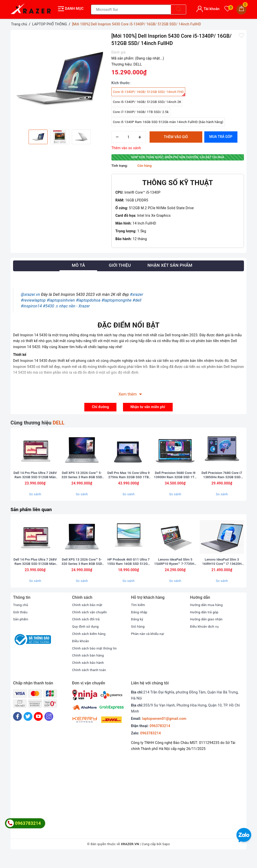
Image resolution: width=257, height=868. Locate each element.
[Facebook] (17, 730)
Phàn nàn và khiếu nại (149, 647)
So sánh (35, 500)
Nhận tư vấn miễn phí (148, 406)
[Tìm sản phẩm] (131, 9)
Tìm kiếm (139, 618)
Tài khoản (208, 8)
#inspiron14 (31, 305)
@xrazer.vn (30, 293)
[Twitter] (28, 730)
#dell (137, 299)
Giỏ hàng (138, 640)
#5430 (49, 305)
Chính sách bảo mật (88, 618)
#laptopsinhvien (61, 299)
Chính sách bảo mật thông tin (96, 662)
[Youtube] (38, 730)
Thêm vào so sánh (126, 147)
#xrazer (137, 293)
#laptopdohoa (88, 299)
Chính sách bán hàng (89, 669)
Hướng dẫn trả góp (205, 626)
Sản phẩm (21, 633)
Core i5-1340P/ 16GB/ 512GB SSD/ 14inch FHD (149, 92)
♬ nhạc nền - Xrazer (73, 305)
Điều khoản (81, 655)
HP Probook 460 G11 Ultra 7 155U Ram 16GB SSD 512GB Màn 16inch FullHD (128, 575)
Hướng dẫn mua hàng (207, 618)
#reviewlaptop (33, 299)
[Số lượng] (129, 136)
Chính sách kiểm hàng (90, 647)
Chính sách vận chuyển (91, 626)
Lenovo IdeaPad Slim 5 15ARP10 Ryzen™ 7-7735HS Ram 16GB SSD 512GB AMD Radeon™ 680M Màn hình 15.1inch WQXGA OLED (175, 575)
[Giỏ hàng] (241, 9)
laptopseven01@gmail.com (164, 732)
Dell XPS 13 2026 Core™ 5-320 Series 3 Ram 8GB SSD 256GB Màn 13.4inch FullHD (82, 481)
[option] (60, 78)
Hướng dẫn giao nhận (207, 633)
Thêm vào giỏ (176, 136)
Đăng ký (138, 633)
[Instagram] (49, 730)
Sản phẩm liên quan (33, 515)
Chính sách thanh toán (90, 683)
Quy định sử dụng (86, 640)
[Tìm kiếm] (178, 9)
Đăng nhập (140, 626)
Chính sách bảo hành (89, 676)
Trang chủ (21, 618)
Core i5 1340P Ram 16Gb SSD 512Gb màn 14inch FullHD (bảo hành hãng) (168, 121)
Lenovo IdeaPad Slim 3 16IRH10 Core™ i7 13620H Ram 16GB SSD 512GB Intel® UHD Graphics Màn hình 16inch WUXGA (222, 575)
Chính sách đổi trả (87, 633)
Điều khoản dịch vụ (205, 640)
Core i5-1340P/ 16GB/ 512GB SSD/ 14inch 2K (147, 101)
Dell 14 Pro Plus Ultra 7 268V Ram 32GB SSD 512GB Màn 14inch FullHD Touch (35, 481)
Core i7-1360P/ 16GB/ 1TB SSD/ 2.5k (141, 111)
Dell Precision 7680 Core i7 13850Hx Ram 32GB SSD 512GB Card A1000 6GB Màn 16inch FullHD (222, 481)
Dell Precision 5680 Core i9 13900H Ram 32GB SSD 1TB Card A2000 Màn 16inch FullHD (175, 481)
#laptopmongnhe (116, 299)
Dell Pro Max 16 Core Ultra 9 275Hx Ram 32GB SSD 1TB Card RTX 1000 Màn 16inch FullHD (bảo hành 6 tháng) (128, 481)
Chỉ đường (100, 406)
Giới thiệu (21, 626)
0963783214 (160, 739)
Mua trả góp (221, 135)
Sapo (166, 858)
